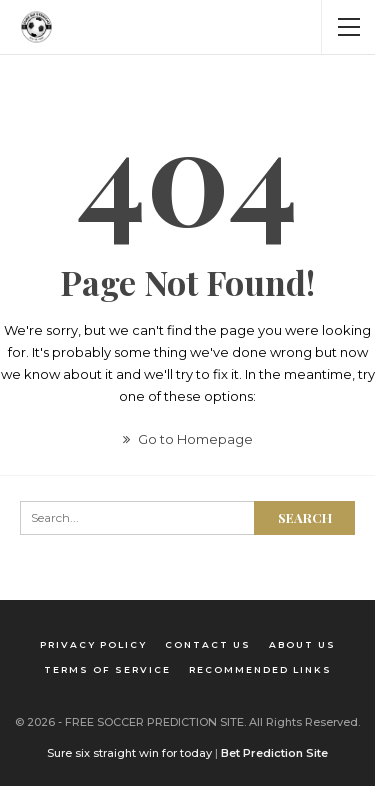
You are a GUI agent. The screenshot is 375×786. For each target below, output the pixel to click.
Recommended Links (260, 669)
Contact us (208, 644)
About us (302, 644)
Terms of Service (107, 669)
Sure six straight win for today (129, 753)
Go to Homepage (188, 439)
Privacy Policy (93, 644)
